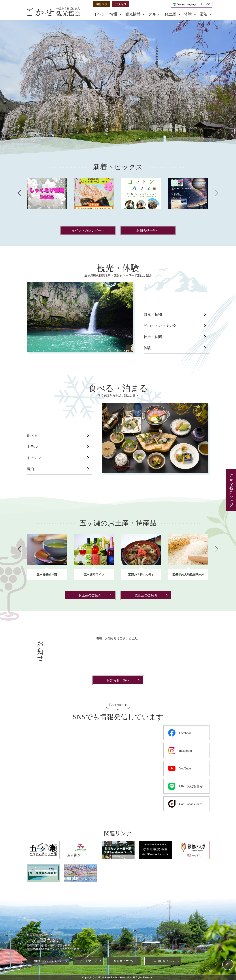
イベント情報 (105, 14)
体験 (188, 14)
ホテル (32, 447)
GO (208, 4)
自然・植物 (153, 314)
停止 (232, 131)
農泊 (30, 469)
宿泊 (204, 14)
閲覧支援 (102, 4)
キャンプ (34, 458)
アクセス (121, 4)
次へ (217, 193)
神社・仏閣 (153, 337)
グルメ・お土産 (162, 14)
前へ (19, 193)
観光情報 (133, 14)
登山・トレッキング (160, 326)
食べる (32, 435)
